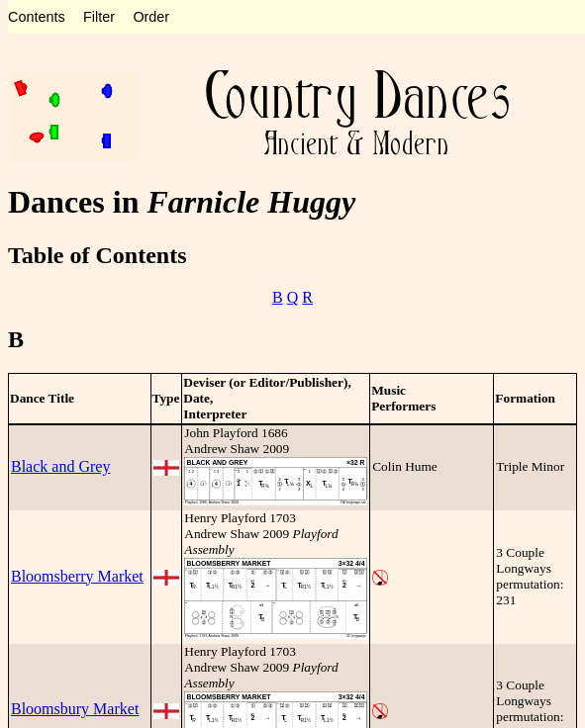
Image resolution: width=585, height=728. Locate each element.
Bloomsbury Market (75, 709)
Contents (37, 17)
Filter (99, 17)
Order (151, 17)
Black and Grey (60, 466)
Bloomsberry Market (77, 576)
